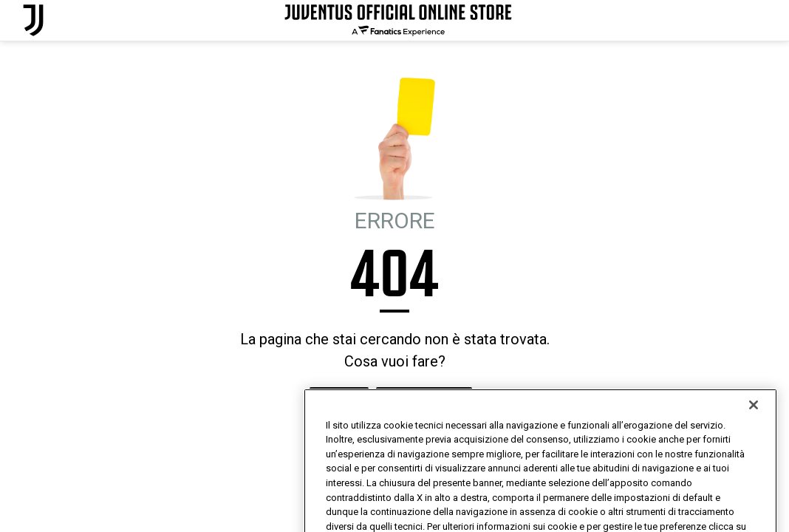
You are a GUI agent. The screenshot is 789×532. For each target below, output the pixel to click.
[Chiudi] (754, 427)
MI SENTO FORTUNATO (424, 402)
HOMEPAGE (339, 402)
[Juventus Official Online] (33, 20)
